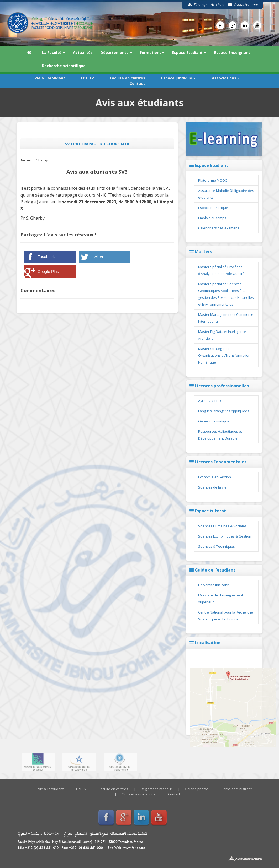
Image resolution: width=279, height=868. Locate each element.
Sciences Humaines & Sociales (222, 526)
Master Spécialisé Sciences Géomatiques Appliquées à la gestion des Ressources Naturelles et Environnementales (226, 294)
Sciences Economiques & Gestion (225, 536)
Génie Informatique (214, 421)
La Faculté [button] (54, 53)
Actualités (83, 53)
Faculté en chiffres (128, 78)
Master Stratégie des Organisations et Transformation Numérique (224, 355)
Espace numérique (213, 208)
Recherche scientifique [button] (66, 66)
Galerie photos (197, 789)
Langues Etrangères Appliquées (224, 411)
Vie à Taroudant (50, 78)
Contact (137, 83)
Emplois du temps (212, 218)
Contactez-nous (241, 4)
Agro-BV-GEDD (210, 401)
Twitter (98, 257)
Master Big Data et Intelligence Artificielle (222, 335)
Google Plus (48, 271)
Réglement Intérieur (156, 789)
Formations (152, 53)
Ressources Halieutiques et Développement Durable (220, 435)
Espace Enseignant (232, 53)
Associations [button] (226, 78)
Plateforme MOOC (213, 180)
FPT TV (88, 78)
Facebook (46, 256)
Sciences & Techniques (217, 546)
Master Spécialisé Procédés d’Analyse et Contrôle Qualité (221, 270)
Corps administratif (236, 789)
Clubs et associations (138, 794)
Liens (215, 4)
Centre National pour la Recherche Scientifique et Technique (226, 616)
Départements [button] (116, 53)
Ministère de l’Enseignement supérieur (221, 599)
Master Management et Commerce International (226, 318)
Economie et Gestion (215, 477)
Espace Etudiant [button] (189, 53)
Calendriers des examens (219, 228)
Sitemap (195, 4)
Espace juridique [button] (178, 78)
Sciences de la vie (212, 487)
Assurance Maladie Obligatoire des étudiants (226, 194)
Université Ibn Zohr (213, 585)
